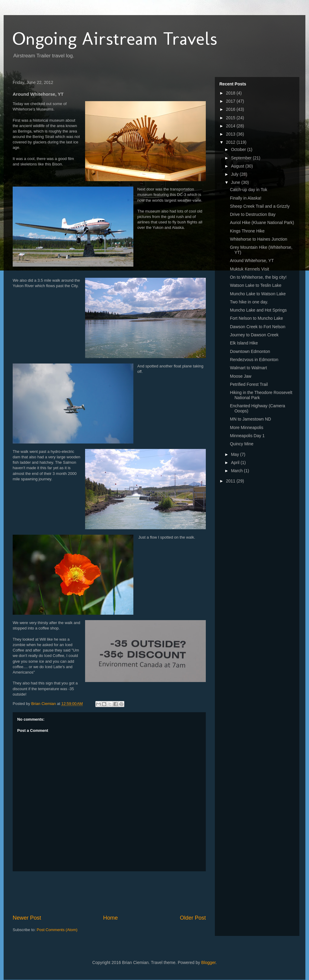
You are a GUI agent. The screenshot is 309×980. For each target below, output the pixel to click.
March (237, 471)
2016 (231, 109)
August (238, 166)
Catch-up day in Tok (248, 190)
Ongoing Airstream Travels (115, 38)
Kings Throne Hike (247, 231)
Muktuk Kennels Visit (250, 269)
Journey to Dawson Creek (254, 335)
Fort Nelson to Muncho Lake (256, 318)
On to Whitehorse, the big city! (258, 277)
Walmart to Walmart (248, 368)
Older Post (193, 918)
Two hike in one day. (249, 302)
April (236, 463)
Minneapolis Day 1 (247, 436)
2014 (231, 126)
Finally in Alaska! (246, 198)
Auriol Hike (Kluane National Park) (262, 223)
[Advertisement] (123, 893)
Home (111, 918)
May (235, 454)
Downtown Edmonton (250, 351)
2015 (231, 118)
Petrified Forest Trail (249, 384)
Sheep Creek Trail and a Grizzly (260, 206)
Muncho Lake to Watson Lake (258, 294)
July (235, 174)
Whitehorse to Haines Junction (259, 239)
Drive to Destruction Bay (253, 214)
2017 (231, 101)
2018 (231, 93)
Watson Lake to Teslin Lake (256, 285)
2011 (231, 481)
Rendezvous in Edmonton (254, 360)
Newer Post (27, 918)
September (242, 158)
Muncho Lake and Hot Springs (258, 310)
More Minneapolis (247, 428)
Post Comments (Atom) (57, 930)
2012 (231, 142)
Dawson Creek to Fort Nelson (258, 327)
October (239, 149)
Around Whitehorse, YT (252, 261)
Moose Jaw (241, 376)
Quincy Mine (242, 444)
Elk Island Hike (244, 343)
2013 (231, 134)
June (236, 182)
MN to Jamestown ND (250, 419)
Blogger (208, 962)
